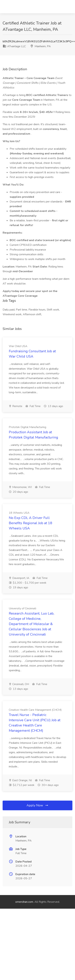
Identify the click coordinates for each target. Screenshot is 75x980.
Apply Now (38, 805)
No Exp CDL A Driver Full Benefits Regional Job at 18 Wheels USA (30, 523)
